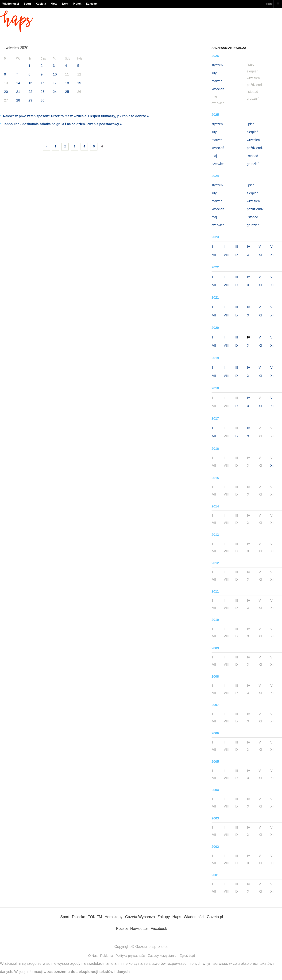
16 (43, 83)
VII (214, 255)
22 (30, 92)
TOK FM (95, 917)
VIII (226, 255)
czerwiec (218, 164)
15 (30, 83)
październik (255, 148)
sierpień (253, 132)
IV (249, 247)
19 (79, 83)
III (237, 247)
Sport (27, 4)
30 (43, 100)
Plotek (77, 4)
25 (67, 92)
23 (43, 92)
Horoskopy (113, 917)
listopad (252, 156)
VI (272, 247)
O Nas (93, 956)
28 (18, 100)
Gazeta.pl (215, 917)
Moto (54, 4)
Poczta (268, 4)
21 (18, 92)
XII (272, 255)
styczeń (217, 65)
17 (55, 83)
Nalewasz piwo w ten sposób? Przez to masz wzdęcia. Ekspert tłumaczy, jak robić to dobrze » (76, 116)
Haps (177, 917)
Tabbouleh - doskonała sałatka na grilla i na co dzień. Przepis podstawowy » (62, 124)
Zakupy (164, 917)
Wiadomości (11, 4)
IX (237, 255)
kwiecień (218, 89)
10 (55, 74)
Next (65, 4)
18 (67, 83)
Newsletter (139, 929)
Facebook (159, 929)
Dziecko (91, 4)
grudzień (253, 164)
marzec (217, 81)
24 (55, 92)
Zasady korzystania (162, 956)
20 (6, 92)
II (225, 247)
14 (18, 83)
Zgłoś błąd (187, 956)
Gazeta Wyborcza (140, 917)
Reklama (106, 956)
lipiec (251, 124)
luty (214, 73)
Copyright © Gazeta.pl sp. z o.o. (141, 947)
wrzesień (253, 140)
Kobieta (41, 4)
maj (214, 156)
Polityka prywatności (131, 956)
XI (260, 255)
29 (30, 100)
